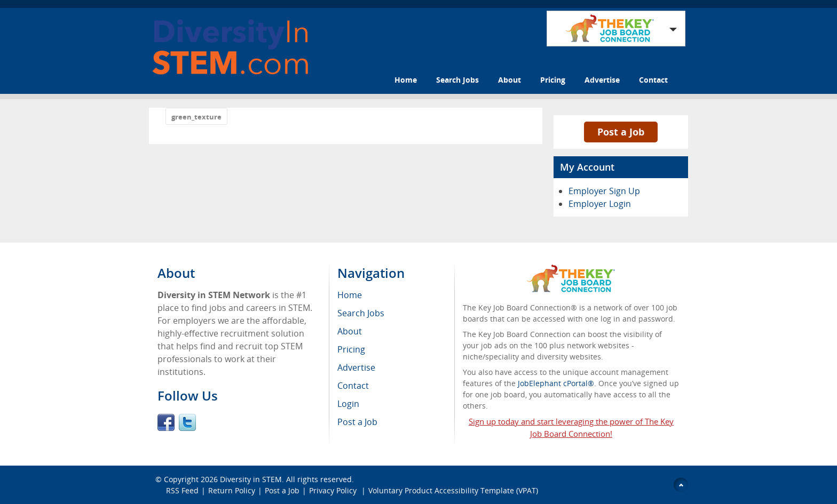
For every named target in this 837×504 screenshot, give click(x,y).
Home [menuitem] (350, 295)
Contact (653, 80)
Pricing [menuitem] (351, 349)
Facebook (166, 422)
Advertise (602, 80)
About (510, 80)
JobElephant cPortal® (556, 383)
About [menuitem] (350, 331)
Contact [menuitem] (353, 386)
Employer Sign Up (604, 191)
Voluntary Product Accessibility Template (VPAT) (453, 490)
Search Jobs (457, 80)
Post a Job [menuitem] (357, 422)
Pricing (553, 80)
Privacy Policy (334, 490)
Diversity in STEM (251, 479)
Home (406, 80)
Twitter (187, 422)
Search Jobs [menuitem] (361, 313)
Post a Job (621, 132)
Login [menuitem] (348, 404)
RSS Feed (182, 490)
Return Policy (232, 490)
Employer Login (600, 204)
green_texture (196, 117)
